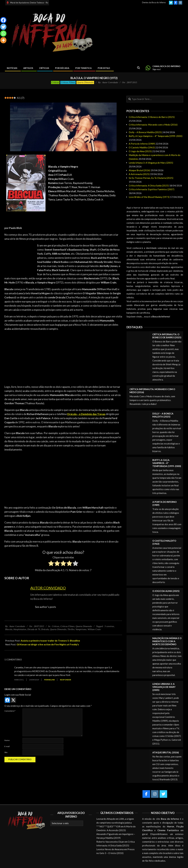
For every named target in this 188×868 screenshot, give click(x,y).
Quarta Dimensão (85, 82)
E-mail (7, 746)
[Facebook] (3, 20)
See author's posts (46, 607)
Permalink (49, 680)
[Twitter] (3, 27)
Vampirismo (81, 629)
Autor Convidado (48, 588)
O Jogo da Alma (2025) (140, 151)
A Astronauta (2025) (139, 174)
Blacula (9, 629)
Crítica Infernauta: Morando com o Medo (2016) (153, 125)
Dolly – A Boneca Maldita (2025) (145, 132)
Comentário (10, 711)
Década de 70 (34, 629)
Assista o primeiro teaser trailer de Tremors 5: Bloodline (50, 641)
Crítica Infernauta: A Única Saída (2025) (149, 186)
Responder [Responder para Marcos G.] (66, 680)
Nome (7, 740)
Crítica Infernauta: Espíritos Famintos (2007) (152, 189)
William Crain (94, 629)
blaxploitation (20, 629)
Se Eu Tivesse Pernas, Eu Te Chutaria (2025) (151, 178)
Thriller (71, 629)
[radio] (51, 564)
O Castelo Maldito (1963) (142, 147)
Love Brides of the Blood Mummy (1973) (149, 197)
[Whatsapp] (3, 34)
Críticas (55, 82)
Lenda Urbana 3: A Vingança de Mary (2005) (151, 163)
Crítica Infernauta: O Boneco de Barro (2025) (152, 117)
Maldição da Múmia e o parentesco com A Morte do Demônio (167, 641)
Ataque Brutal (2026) (140, 170)
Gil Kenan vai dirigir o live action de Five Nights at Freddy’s (48, 644)
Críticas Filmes (68, 82)
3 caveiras (109, 626)
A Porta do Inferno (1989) (142, 144)
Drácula (45, 629)
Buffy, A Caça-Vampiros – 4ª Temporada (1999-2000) (156, 136)
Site (6, 752)
